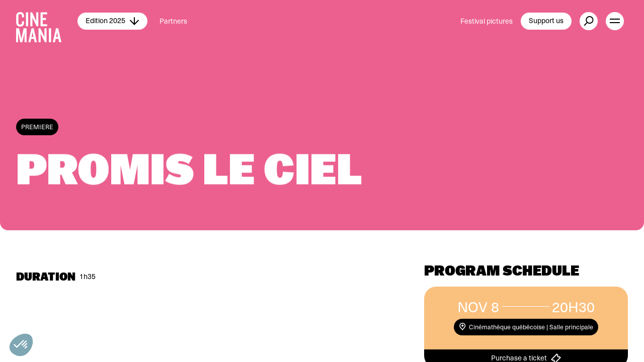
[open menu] (615, 21)
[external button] (589, 21)
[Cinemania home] (47, 21)
